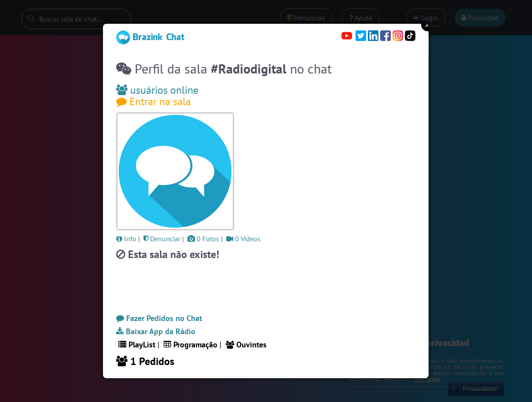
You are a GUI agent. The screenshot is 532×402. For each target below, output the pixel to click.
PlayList (137, 345)
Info (126, 239)
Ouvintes (246, 345)
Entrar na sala (154, 101)
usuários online (157, 90)
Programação (191, 345)
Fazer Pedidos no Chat (159, 318)
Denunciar (162, 239)
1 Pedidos (145, 361)
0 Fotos (203, 239)
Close (428, 25)
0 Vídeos (243, 239)
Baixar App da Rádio (156, 331)
